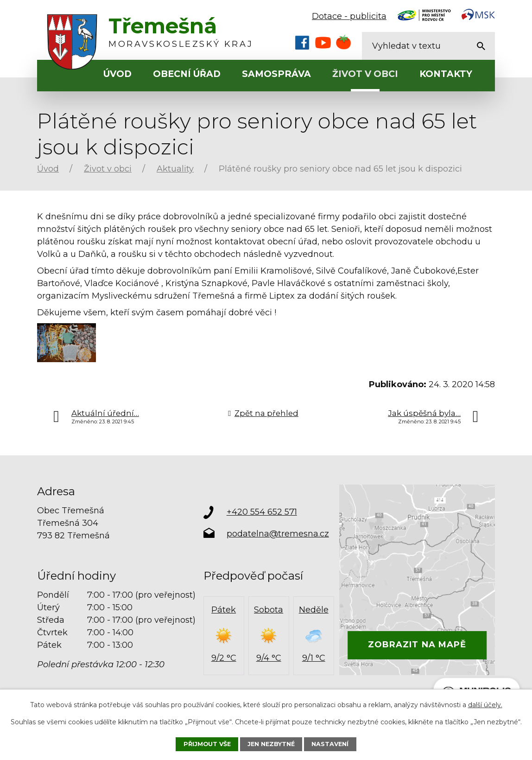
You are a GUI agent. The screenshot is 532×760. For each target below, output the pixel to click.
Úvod (117, 74)
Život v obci (365, 74)
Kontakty (446, 74)
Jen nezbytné (271, 744)
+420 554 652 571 (262, 512)
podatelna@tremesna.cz (278, 534)
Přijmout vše (207, 744)
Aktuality (175, 169)
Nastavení (330, 744)
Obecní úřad (187, 74)
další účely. (485, 705)
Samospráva (276, 74)
